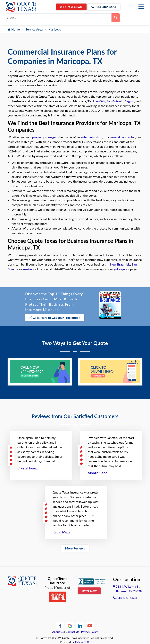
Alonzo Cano (98, 473)
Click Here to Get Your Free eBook (55, 317)
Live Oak (99, 101)
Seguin (129, 101)
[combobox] (59, 18)
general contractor (122, 137)
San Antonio (115, 101)
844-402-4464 (104, 7)
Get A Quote (71, 7)
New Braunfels (120, 264)
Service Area (34, 29)
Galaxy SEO (82, 642)
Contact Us (72, 632)
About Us (58, 632)
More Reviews (75, 548)
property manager (45, 137)
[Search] (116, 18)
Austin (27, 269)
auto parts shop (91, 137)
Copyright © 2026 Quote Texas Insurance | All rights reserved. (76, 638)
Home (14, 29)
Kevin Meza (62, 532)
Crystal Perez (28, 468)
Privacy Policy (89, 632)
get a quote (122, 269)
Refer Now (89, 591)
